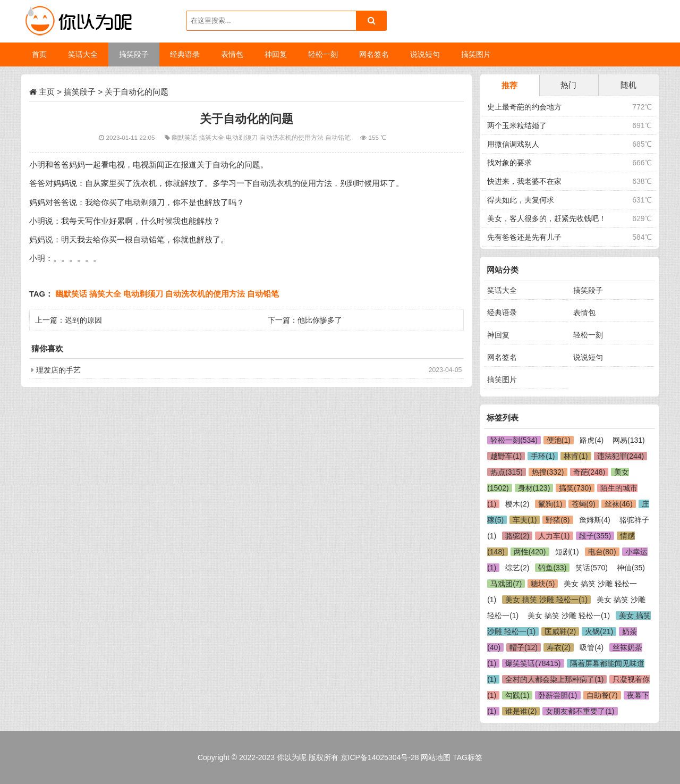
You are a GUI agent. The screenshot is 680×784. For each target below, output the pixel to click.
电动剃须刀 (243, 137)
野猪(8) (558, 520)
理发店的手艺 (58, 370)
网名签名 (502, 357)
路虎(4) (592, 440)
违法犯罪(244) (621, 456)
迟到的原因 (83, 320)
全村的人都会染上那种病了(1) (554, 679)
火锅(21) (599, 631)
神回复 (498, 335)
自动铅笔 (339, 137)
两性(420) (530, 552)
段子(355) (595, 536)
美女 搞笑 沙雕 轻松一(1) (546, 600)
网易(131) (629, 440)
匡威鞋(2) (560, 631)
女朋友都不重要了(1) (580, 711)
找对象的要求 (509, 163)
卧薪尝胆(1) (558, 695)
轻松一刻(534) (514, 440)
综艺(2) (517, 568)
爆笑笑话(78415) (533, 663)
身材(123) (534, 488)
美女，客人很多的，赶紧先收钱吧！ (547, 218)
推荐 (509, 85)
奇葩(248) (589, 472)
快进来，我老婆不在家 (524, 181)
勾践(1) (517, 695)
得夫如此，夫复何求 (521, 200)
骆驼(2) (517, 536)
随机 (628, 85)
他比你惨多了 (320, 320)
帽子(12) (524, 647)
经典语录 (502, 313)
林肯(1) (576, 456)
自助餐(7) (602, 695)
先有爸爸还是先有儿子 (524, 237)
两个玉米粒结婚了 (517, 125)
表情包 (584, 313)
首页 (39, 54)
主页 (47, 92)
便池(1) (559, 440)
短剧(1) (567, 552)
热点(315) (507, 472)
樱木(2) (517, 504)
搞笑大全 (212, 137)
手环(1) (543, 456)
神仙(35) (631, 568)
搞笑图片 (502, 380)
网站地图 (436, 757)
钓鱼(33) (552, 568)
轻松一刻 (588, 335)
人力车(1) (554, 536)
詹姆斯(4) (595, 520)
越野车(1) (506, 456)
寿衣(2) (559, 647)
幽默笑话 (185, 137)
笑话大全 (502, 290)
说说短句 (588, 357)
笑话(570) (592, 568)
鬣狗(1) (550, 504)
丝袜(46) (619, 504)
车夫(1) (525, 520)
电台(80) (602, 552)
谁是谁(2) (521, 711)
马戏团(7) (506, 584)
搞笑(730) (575, 488)
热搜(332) (548, 472)
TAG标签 (467, 757)
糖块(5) (543, 584)
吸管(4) (592, 647)
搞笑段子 (80, 92)
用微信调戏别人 (513, 144)
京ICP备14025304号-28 (380, 757)
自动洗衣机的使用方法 (292, 137)
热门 (568, 85)
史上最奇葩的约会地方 (524, 107)
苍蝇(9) (584, 504)
